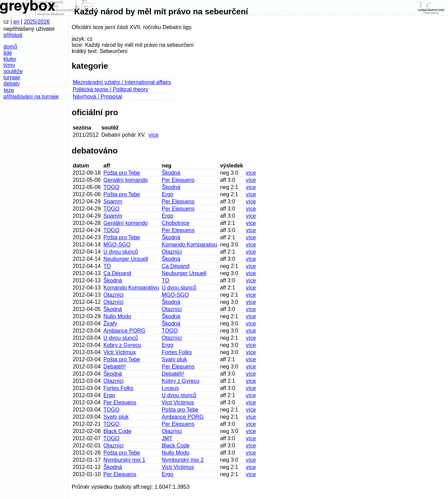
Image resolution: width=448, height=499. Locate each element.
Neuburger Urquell (126, 259)
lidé (8, 53)
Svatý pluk (174, 359)
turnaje (12, 77)
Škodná (171, 173)
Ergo (168, 194)
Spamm (113, 201)
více (153, 135)
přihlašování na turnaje (31, 97)
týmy (9, 65)
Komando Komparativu (190, 245)
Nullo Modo (117, 316)
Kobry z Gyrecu (122, 345)
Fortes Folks (177, 352)
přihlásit (13, 35)
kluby (10, 59)
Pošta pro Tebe (122, 173)
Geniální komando (126, 180)
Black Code (117, 431)
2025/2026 (37, 22)
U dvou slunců (121, 252)
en (16, 22)
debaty (12, 84)
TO (107, 266)
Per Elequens (178, 180)
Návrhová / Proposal (97, 97)
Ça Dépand (176, 266)
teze (9, 90)
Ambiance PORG (124, 331)
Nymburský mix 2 (183, 460)
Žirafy (110, 323)
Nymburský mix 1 (124, 460)
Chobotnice (176, 223)
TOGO (111, 187)
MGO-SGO (117, 245)
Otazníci (172, 252)
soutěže (13, 71)
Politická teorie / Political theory (110, 89)
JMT (167, 438)
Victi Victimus (120, 352)
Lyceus (170, 388)
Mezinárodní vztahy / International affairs (122, 82)
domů (10, 47)
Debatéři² (115, 367)
